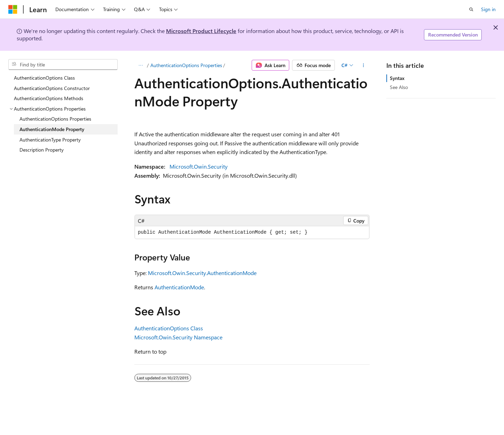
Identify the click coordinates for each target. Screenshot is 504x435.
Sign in (488, 9)
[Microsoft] (13, 9)
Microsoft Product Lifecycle (201, 31)
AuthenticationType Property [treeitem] (50, 140)
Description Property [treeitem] (42, 150)
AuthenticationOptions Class (169, 328)
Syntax (397, 78)
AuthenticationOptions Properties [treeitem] (55, 119)
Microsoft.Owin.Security (199, 166)
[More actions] (364, 65)
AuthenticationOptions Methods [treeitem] (49, 98)
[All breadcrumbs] (140, 65)
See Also (399, 87)
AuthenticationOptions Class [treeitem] (44, 78)
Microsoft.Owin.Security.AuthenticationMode (202, 273)
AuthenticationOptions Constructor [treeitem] (52, 88)
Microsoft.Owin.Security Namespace (178, 337)
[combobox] (63, 65)
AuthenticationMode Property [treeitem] (52, 129)
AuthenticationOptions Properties (186, 65)
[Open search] (471, 9)
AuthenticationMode (179, 287)
